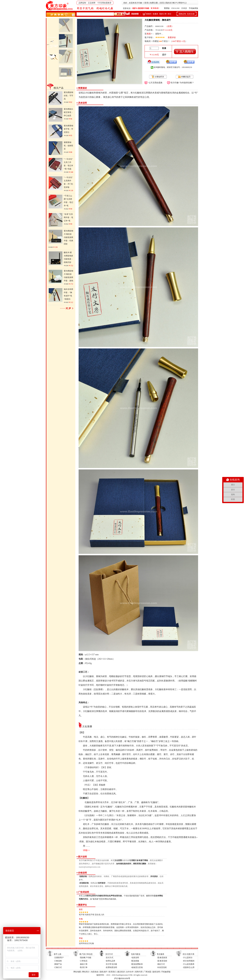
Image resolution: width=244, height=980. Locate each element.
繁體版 (167, 8)
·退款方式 (161, 964)
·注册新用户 (59, 958)
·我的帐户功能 (85, 958)
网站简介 (86, 972)
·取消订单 (83, 967)
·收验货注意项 (137, 967)
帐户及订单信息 (86, 954)
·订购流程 (58, 961)
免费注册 (154, 3)
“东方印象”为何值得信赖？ (182, 83)
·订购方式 (58, 967)
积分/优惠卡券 (189, 954)
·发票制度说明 (111, 967)
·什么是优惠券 (189, 964)
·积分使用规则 (189, 961)
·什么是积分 (188, 958)
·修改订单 (83, 964)
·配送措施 (135, 961)
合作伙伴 (130, 972)
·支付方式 (109, 958)
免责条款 (95, 972)
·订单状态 (83, 961)
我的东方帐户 (171, 3)
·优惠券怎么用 (189, 967)
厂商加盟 (147, 972)
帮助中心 (182, 3)
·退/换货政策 (162, 958)
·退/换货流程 (162, 961)
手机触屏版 (193, 8)
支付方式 (109, 954)
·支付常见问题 (111, 964)
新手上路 (58, 954)
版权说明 (156, 972)
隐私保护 (103, 972)
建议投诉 (121, 972)
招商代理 (139, 972)
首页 (162, 3)
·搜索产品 (58, 964)
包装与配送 (136, 954)
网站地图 (77, 972)
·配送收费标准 (137, 964)
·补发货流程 (162, 967)
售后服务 (161, 954)
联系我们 (112, 972)
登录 (146, 3)
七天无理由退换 (155, 83)
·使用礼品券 (110, 961)
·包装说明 (135, 958)
